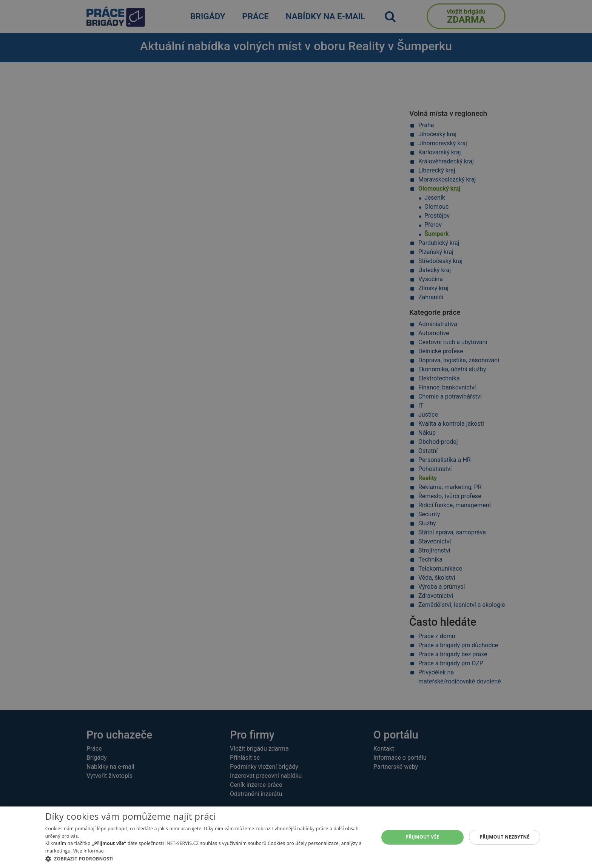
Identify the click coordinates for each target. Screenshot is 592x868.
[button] (207, 859)
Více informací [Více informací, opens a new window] (89, 851)
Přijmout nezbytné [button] (505, 837)
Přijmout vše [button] (422, 837)
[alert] (296, 434)
